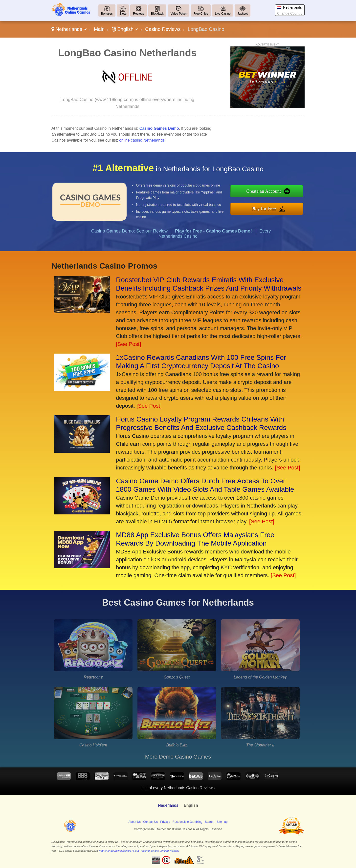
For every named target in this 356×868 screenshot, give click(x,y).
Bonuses (107, 14)
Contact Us (150, 822)
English (125, 29)
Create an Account (289, 195)
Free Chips (201, 14)
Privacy (165, 822)
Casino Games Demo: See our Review (129, 255)
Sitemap (222, 822)
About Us (135, 822)
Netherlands (69, 29)
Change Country (290, 13)
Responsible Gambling (188, 822)
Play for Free (289, 205)
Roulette (139, 14)
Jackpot (242, 14)
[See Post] (129, 344)
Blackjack (157, 14)
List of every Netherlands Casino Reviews (178, 788)
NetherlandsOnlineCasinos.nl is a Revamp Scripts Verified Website (139, 851)
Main (99, 29)
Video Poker (179, 14)
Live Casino (223, 14)
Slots (123, 14)
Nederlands (168, 805)
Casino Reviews (163, 29)
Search (209, 822)
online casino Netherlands (142, 140)
